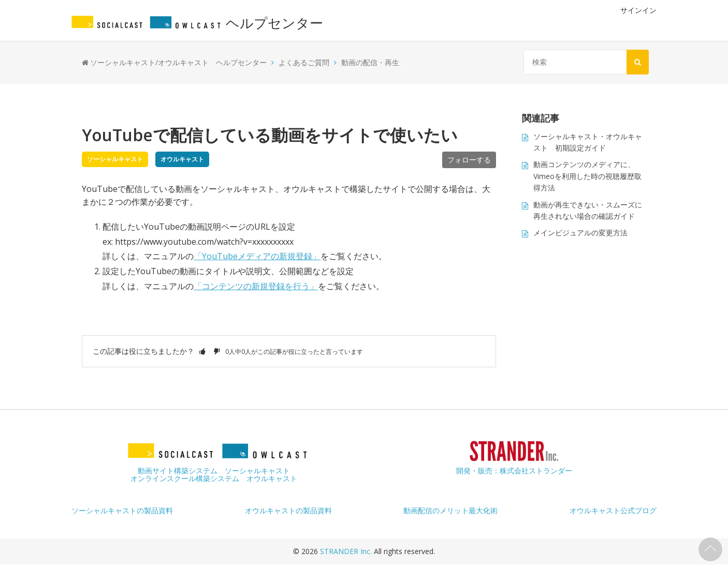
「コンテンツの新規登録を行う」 (256, 286)
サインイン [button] (638, 10)
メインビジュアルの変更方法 (580, 233)
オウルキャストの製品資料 (288, 510)
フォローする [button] (469, 160)
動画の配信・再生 (370, 62)
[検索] (584, 62)
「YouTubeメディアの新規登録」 (257, 256)
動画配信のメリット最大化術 (450, 510)
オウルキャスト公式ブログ (613, 510)
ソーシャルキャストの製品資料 (122, 510)
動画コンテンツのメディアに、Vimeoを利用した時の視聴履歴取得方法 (587, 176)
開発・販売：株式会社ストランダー (514, 471)
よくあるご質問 (304, 62)
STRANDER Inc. (347, 551)
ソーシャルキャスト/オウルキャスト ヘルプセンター (178, 62)
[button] (202, 351)
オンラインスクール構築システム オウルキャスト (214, 478)
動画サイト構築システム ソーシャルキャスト (214, 471)
